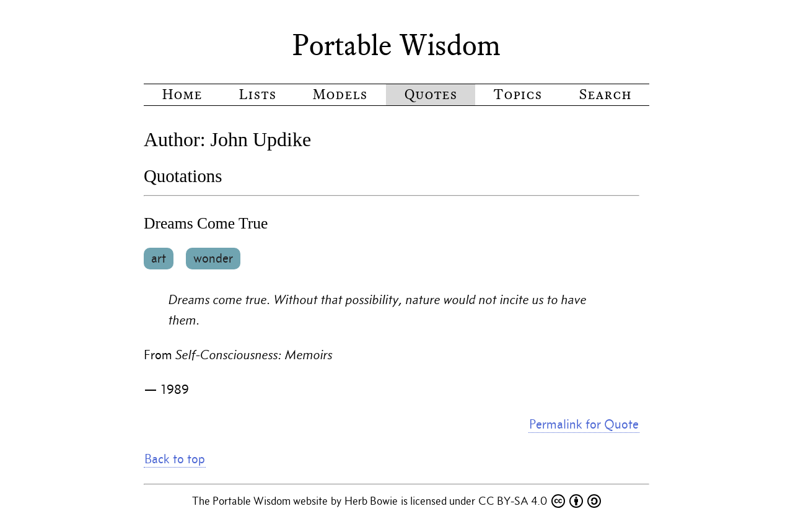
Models (340, 94)
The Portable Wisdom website (261, 501)
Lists (257, 94)
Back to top (175, 459)
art (159, 258)
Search (605, 94)
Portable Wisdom (396, 45)
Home (182, 94)
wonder (213, 258)
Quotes (431, 94)
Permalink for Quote (584, 424)
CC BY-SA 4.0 (540, 501)
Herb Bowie (372, 501)
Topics (518, 94)
